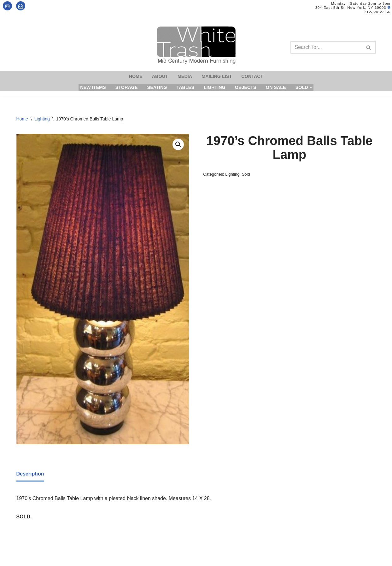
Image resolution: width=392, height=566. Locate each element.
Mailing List (217, 76)
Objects (246, 87)
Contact (252, 76)
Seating (157, 87)
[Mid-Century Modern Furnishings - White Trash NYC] (196, 45)
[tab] (30, 474)
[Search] (326, 47)
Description (30, 474)
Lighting (215, 87)
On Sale (276, 87)
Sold (246, 174)
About (160, 76)
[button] (178, 144)
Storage (127, 87)
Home (136, 76)
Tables (185, 87)
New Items (93, 87)
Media (185, 76)
